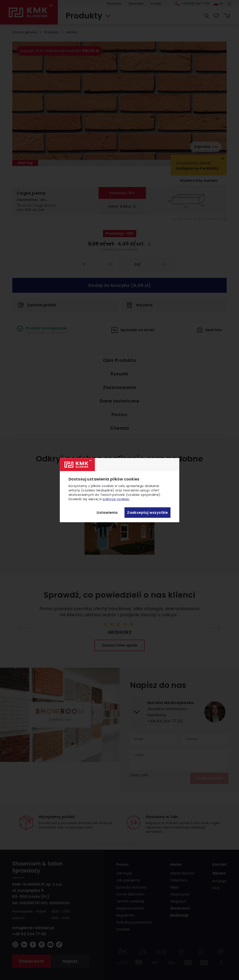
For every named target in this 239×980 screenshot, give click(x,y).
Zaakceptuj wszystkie (147, 513)
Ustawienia (107, 513)
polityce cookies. (116, 499)
